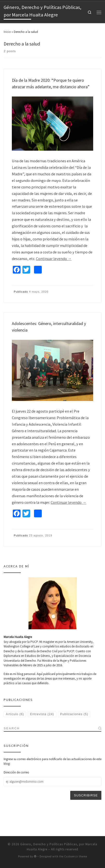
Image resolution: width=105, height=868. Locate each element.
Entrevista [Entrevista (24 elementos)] (42, 714)
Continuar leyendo (54, 259)
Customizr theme (76, 836)
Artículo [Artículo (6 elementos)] (15, 714)
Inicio (7, 32)
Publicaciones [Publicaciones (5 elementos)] (74, 714)
